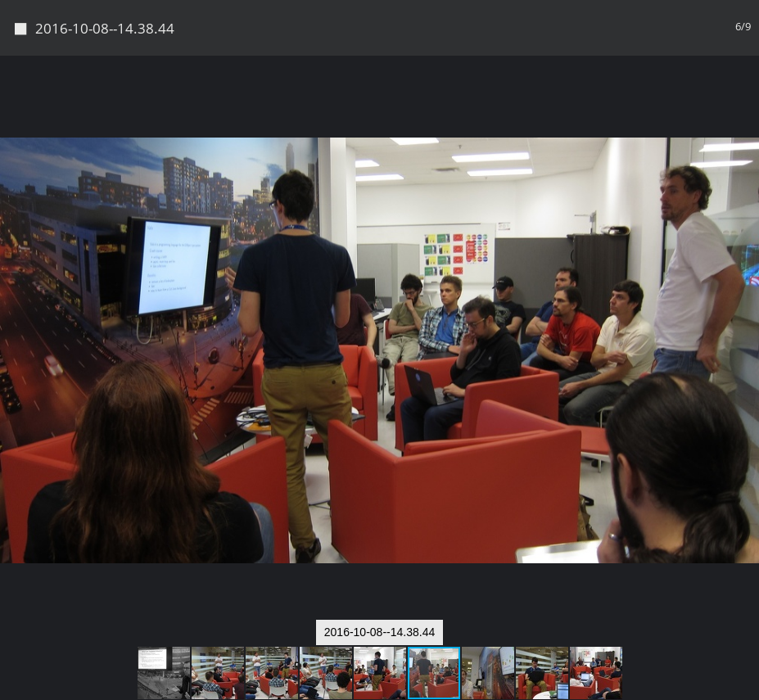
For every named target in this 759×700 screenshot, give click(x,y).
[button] (744, 98)
